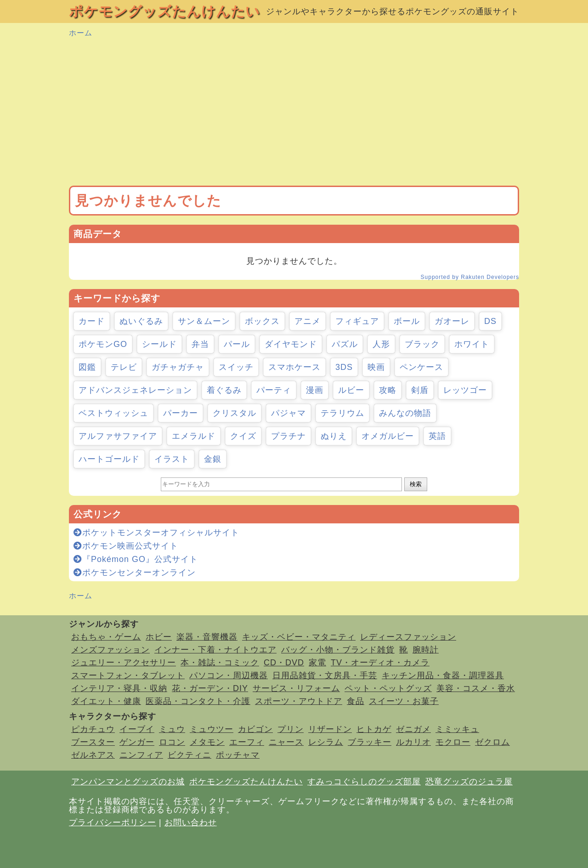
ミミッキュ (457, 729)
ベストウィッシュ (113, 413)
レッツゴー (465, 390)
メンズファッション (110, 650)
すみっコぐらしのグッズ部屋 (364, 782)
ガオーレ (452, 321)
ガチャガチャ (178, 367)
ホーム (81, 33)
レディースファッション (408, 637)
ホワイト (472, 344)
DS (490, 321)
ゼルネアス (93, 755)
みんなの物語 (405, 413)
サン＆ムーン (204, 321)
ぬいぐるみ (141, 321)
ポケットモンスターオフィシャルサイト (156, 533)
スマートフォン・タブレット (128, 675)
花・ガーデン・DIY (210, 688)
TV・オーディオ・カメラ (380, 663)
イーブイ (137, 729)
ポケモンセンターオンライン (135, 573)
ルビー (351, 390)
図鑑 (87, 367)
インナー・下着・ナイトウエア (215, 650)
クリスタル (235, 413)
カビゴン (255, 729)
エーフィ (247, 742)
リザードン (330, 729)
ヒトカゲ (374, 729)
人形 (381, 344)
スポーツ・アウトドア (299, 701)
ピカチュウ (93, 729)
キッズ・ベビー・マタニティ (299, 637)
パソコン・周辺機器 (229, 675)
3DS (344, 367)
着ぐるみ (224, 390)
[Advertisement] (294, 112)
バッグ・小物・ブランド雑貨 (338, 650)
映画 (376, 367)
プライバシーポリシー (113, 823)
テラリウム (342, 413)
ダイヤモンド (291, 344)
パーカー (181, 413)
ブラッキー (370, 742)
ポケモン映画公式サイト (126, 546)
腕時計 (426, 650)
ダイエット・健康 (106, 701)
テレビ (124, 367)
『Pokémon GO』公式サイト (136, 559)
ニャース (286, 742)
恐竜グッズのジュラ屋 (469, 782)
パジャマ (288, 413)
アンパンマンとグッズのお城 (128, 782)
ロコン (172, 742)
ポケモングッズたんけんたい (164, 11)
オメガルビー (388, 436)
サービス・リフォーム (296, 688)
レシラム (326, 742)
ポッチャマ (238, 755)
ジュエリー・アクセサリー (124, 663)
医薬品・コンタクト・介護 (198, 701)
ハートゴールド (109, 459)
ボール (407, 321)
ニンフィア (141, 755)
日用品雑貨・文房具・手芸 (325, 675)
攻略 (388, 390)
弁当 (200, 344)
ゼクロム (492, 742)
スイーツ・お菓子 (404, 701)
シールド (159, 344)
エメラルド (194, 436)
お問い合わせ (191, 823)
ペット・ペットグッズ (388, 688)
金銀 (213, 459)
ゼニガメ (413, 729)
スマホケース (294, 367)
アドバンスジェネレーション (135, 390)
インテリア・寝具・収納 (119, 688)
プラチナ (288, 436)
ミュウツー (212, 729)
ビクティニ (189, 755)
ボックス (262, 321)
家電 (317, 663)
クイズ (243, 436)
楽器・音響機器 (207, 637)
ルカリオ (413, 742)
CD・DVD (284, 663)
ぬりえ (334, 436)
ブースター (93, 742)
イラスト (172, 459)
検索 (416, 484)
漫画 (315, 390)
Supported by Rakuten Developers (470, 277)
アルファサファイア (118, 436)
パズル (345, 344)
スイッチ (236, 367)
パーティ (274, 390)
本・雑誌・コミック (220, 663)
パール (237, 344)
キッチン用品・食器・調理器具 (443, 675)
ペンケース (421, 367)
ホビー (159, 637)
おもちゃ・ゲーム (106, 637)
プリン (291, 729)
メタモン (207, 742)
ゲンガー (137, 742)
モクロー (453, 742)
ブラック (422, 344)
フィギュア (357, 321)
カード (92, 321)
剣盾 (420, 390)
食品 (356, 701)
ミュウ (172, 729)
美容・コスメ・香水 (476, 688)
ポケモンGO (103, 344)
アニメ (308, 321)
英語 (437, 436)
